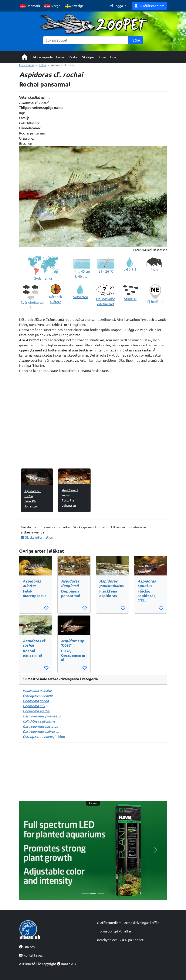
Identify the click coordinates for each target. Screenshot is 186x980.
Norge (52, 6)
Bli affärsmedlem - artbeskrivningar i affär (127, 923)
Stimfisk (130, 299)
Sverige (74, 6)
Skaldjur (88, 57)
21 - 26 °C (106, 271)
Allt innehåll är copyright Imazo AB (47, 964)
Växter (74, 57)
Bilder (102, 57)
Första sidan (27, 65)
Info (113, 57)
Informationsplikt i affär (114, 931)
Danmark (30, 6)
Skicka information (37, 537)
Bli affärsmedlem (149, 6)
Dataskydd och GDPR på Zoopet (120, 940)
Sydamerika (43, 278)
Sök (136, 40)
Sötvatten (81, 297)
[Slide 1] (85, 894)
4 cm (154, 269)
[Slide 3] (101, 894)
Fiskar (61, 57)
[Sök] (86, 40)
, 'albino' (44, 737)
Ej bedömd (155, 302)
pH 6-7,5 (130, 269)
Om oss (27, 947)
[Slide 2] (93, 894)
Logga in (118, 6)
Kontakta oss (31, 955)
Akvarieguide (43, 57)
